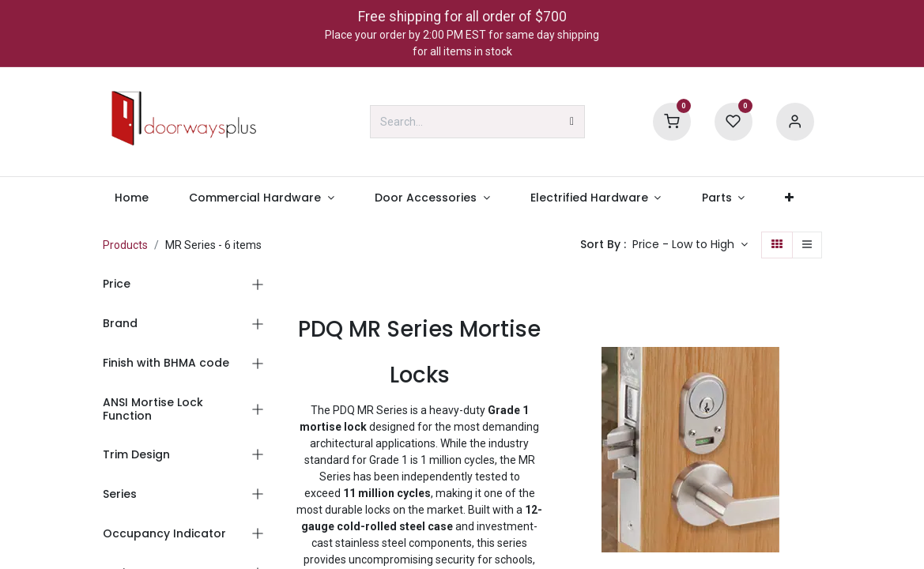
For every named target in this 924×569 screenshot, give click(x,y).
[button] (690, 245)
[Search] (572, 122)
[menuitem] (132, 198)
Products (125, 245)
